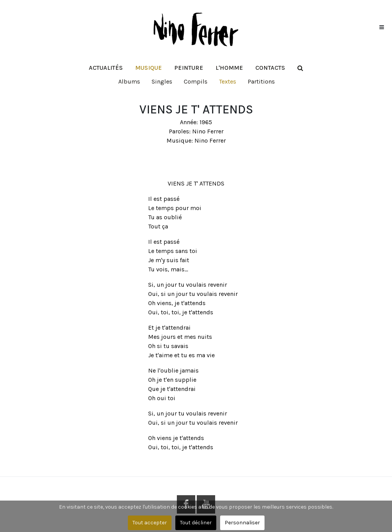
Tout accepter (150, 523)
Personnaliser (242, 523)
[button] (149, 68)
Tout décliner (196, 523)
